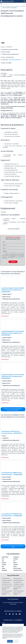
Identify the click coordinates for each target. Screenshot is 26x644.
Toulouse (4, 565)
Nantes (4, 568)
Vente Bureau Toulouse (19, 584)
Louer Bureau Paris (6, 582)
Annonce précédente (14, 229)
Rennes (15, 563)
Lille (14, 561)
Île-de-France (5, 557)
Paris (3, 559)
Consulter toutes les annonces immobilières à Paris (13, 546)
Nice (3, 566)
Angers (15, 566)
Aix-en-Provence (17, 568)
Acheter (23, 6)
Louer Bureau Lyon (6, 578)
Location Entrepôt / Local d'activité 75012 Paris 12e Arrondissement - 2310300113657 (13, 333)
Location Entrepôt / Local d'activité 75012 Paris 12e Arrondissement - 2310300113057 (13, 376)
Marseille (4, 563)
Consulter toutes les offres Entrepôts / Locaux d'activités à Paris (13, 409)
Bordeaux (16, 559)
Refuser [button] (16, 641)
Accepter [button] (10, 641)
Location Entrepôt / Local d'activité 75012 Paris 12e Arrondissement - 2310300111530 (13, 290)
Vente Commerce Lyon (19, 586)
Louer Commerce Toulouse (6, 594)
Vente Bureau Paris (18, 582)
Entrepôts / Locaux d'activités (13, 6)
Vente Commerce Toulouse (17, 594)
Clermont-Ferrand (18, 570)
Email (3, 623)
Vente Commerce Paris (19, 591)
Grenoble (16, 565)
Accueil (2, 6)
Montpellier (4, 570)
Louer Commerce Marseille (6, 589)
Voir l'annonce (5, 316)
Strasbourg (16, 557)
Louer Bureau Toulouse (7, 584)
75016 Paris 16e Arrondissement (10, 8)
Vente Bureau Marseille (18, 580)
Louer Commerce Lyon (7, 586)
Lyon (3, 561)
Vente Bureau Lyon (18, 578)
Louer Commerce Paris (7, 591)
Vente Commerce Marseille (17, 589)
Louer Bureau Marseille (7, 580)
